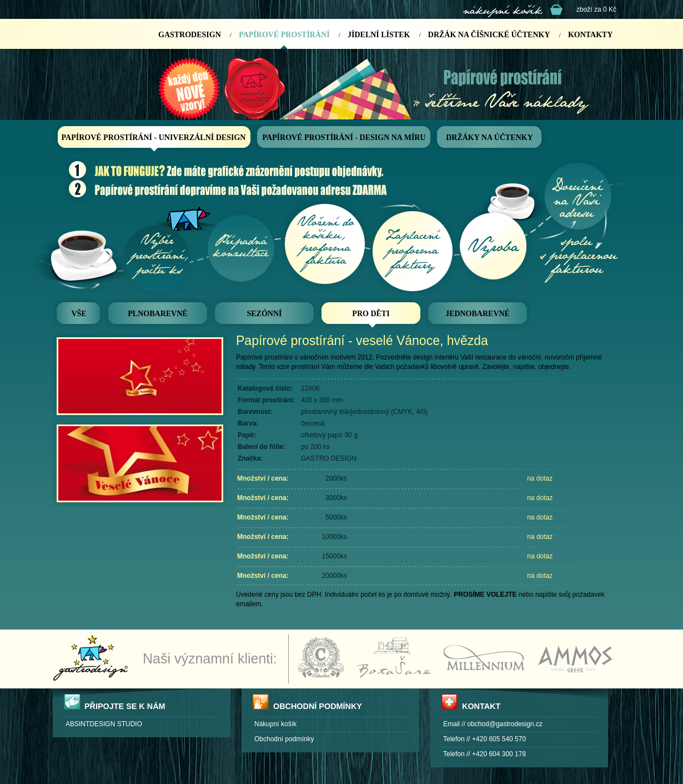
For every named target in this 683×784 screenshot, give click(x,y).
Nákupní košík (275, 724)
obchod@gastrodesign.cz (505, 724)
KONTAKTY (591, 35)
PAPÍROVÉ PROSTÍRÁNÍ (284, 35)
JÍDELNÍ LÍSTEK (379, 35)
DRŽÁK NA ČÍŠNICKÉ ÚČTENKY (489, 35)
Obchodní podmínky (284, 739)
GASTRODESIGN (190, 35)
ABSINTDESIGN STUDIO (104, 724)
